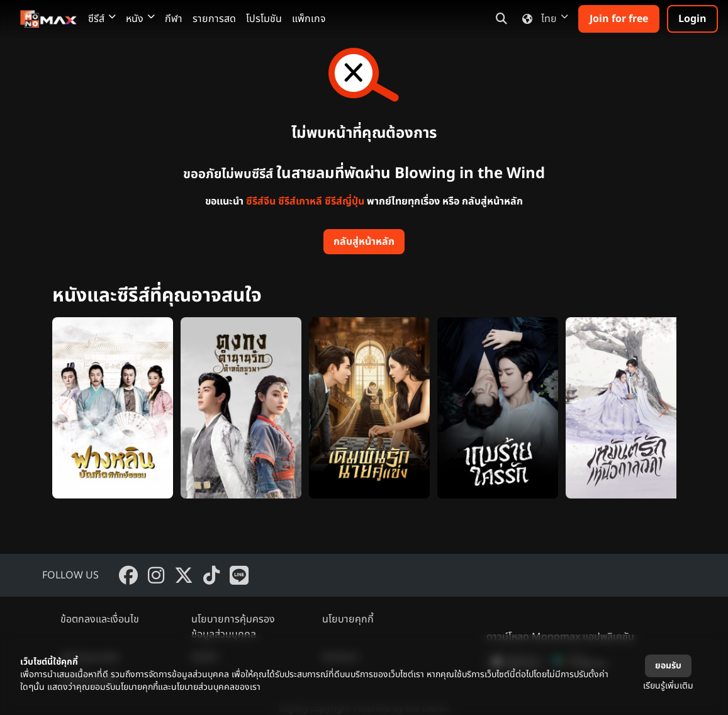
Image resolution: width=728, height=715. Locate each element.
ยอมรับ (668, 666)
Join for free (619, 19)
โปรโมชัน (264, 19)
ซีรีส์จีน (261, 201)
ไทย (543, 19)
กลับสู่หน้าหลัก (364, 242)
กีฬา (174, 19)
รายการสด (214, 19)
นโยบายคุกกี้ (348, 619)
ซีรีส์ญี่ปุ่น (344, 201)
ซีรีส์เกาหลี (300, 201)
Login (692, 19)
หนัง (140, 19)
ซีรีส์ (102, 19)
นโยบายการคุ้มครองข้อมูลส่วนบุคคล (233, 627)
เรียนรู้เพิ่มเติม (668, 686)
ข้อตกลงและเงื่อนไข (100, 619)
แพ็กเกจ (309, 19)
